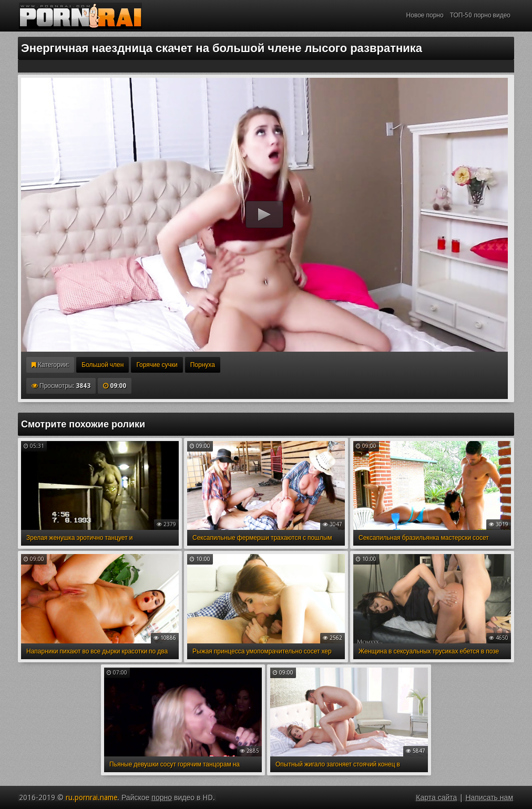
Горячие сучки (157, 365)
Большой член (103, 365)
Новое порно (425, 15)
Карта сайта (436, 797)
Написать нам (489, 797)
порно (162, 797)
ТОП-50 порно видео (480, 15)
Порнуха (203, 365)
